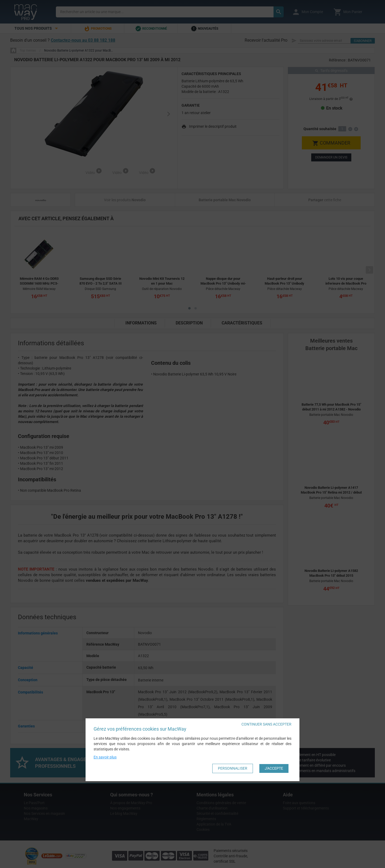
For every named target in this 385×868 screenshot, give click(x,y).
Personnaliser (233, 768)
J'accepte (274, 768)
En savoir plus (105, 757)
